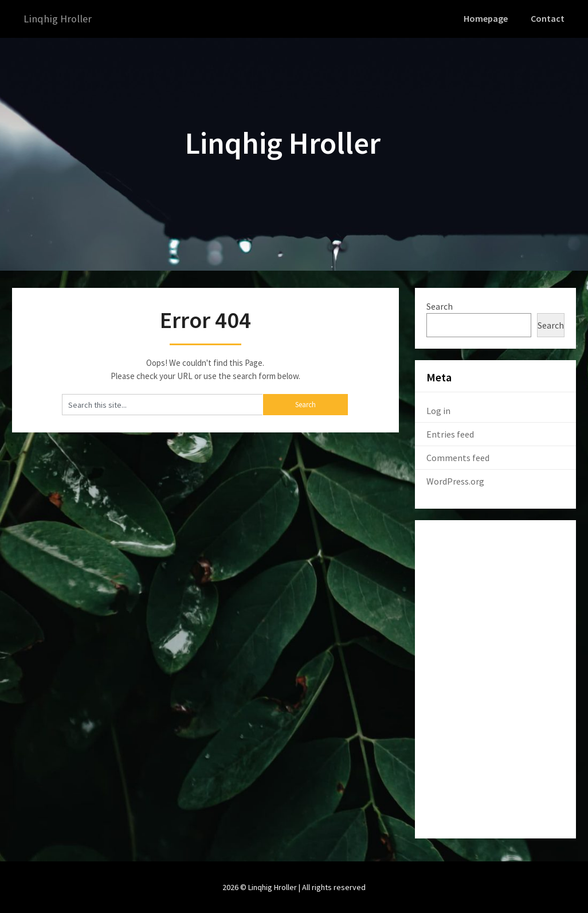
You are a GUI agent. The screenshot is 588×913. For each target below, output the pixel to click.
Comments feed (458, 457)
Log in (438, 410)
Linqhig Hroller (60, 19)
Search (440, 306)
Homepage (488, 18)
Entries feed (450, 434)
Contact (548, 18)
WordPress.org (455, 481)
